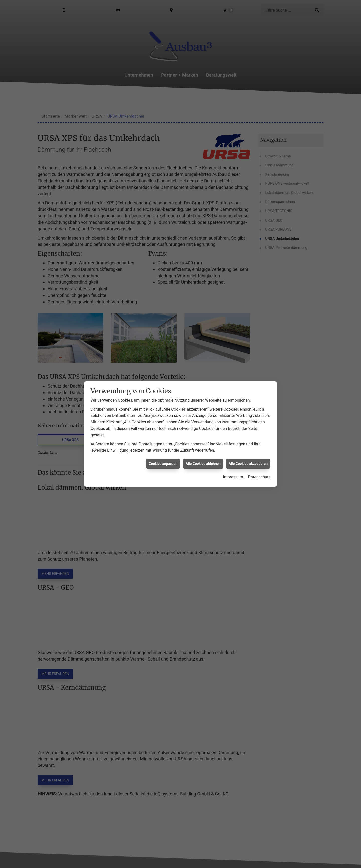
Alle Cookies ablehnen (203, 464)
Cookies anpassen (163, 464)
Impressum (233, 477)
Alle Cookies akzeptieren (248, 464)
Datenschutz (259, 477)
